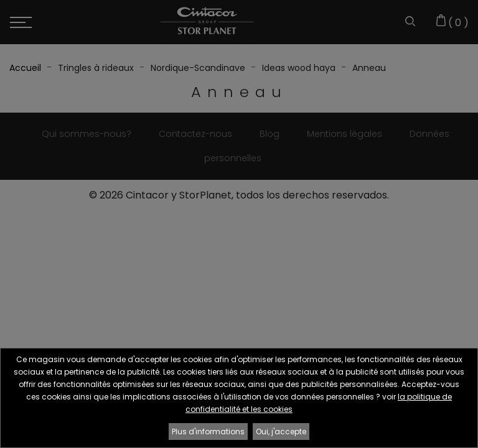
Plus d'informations (208, 432)
